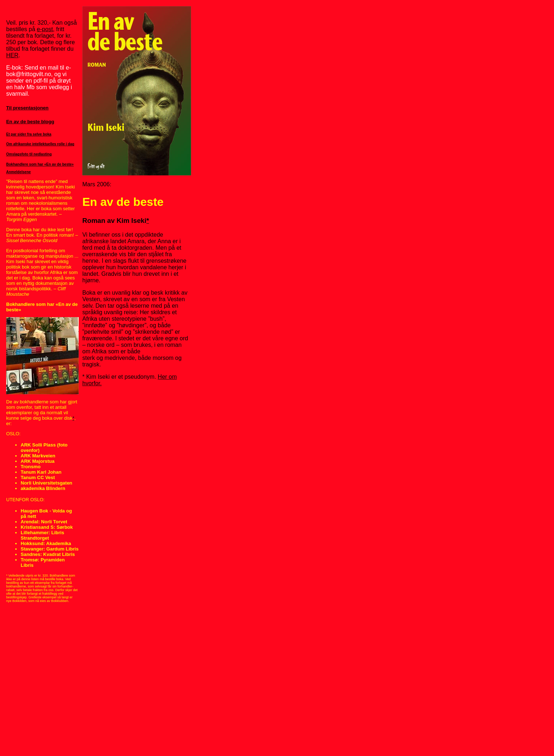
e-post (45, 29)
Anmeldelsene (18, 172)
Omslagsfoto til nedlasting (29, 154)
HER (12, 55)
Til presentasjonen (27, 108)
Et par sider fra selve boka (29, 134)
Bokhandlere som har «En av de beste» (40, 164)
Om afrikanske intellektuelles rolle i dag (40, 144)
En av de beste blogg (30, 122)
